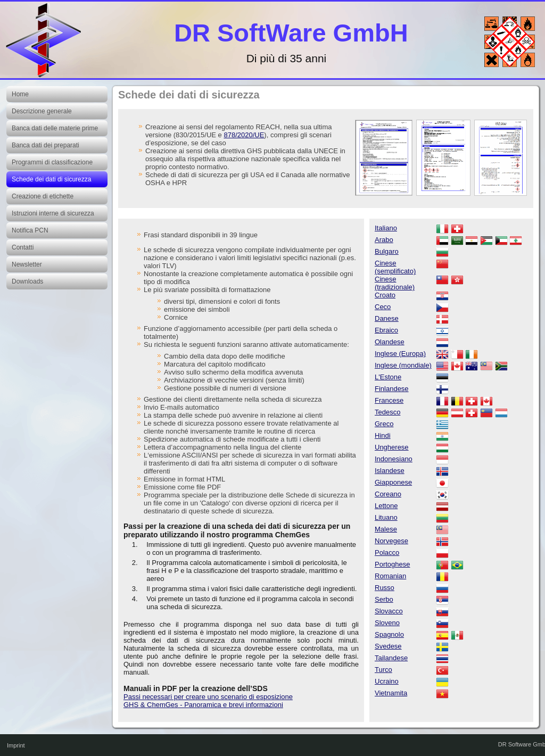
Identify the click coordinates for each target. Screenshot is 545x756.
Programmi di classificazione (52, 162)
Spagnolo (389, 634)
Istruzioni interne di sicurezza (53, 213)
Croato (385, 295)
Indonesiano (394, 459)
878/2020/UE (244, 135)
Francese (389, 400)
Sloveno (387, 623)
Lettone (386, 506)
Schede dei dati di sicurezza (51, 179)
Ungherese (392, 447)
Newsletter (27, 264)
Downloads (27, 281)
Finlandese (392, 389)
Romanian (390, 576)
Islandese (390, 471)
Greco (384, 424)
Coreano (388, 494)
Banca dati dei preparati (46, 145)
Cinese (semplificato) (395, 267)
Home (20, 94)
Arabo (384, 240)
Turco (383, 670)
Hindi (383, 435)
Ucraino (387, 681)
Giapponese (393, 482)
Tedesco (387, 412)
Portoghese (393, 564)
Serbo (384, 599)
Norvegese (391, 541)
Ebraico (386, 330)
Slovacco (389, 611)
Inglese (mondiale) (403, 365)
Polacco (387, 553)
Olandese (390, 342)
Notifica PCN (30, 230)
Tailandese (391, 658)
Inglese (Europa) (400, 354)
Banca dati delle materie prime (55, 128)
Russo (385, 588)
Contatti (23, 247)
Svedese (388, 646)
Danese (387, 318)
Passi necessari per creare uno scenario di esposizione (208, 697)
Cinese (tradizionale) (395, 283)
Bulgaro (387, 251)
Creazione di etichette (43, 196)
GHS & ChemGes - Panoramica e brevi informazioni (203, 705)
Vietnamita (391, 693)
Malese (386, 529)
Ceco (383, 307)
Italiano (386, 228)
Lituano (386, 517)
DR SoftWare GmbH (291, 33)
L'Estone (388, 377)
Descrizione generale (42, 111)
